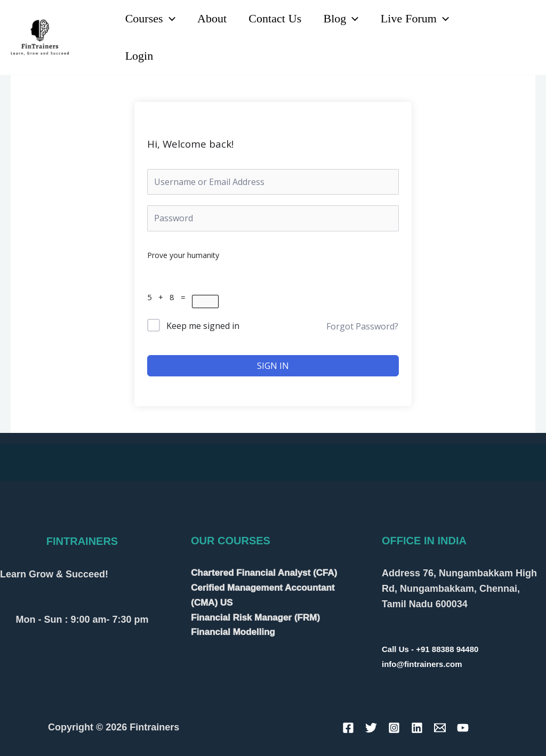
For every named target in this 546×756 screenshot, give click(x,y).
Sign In (273, 366)
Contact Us (279, 19)
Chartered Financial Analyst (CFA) (264, 573)
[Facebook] (348, 728)
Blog (346, 19)
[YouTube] (512, 31)
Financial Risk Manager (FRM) (255, 618)
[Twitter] (371, 728)
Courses (151, 19)
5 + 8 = (170, 297)
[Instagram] (494, 45)
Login (140, 56)
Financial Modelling (233, 632)
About (214, 19)
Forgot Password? (362, 326)
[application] (170, 19)
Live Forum (421, 19)
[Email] (440, 728)
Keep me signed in (203, 326)
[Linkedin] (489, 31)
